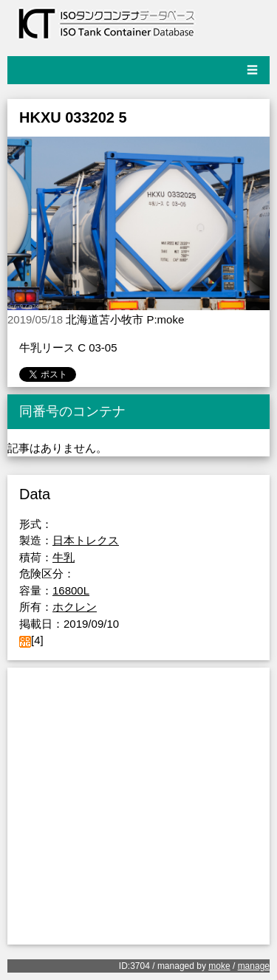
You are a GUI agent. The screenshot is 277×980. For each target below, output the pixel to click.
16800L (71, 590)
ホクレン (75, 607)
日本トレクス (86, 540)
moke (219, 966)
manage (254, 966)
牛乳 (64, 557)
